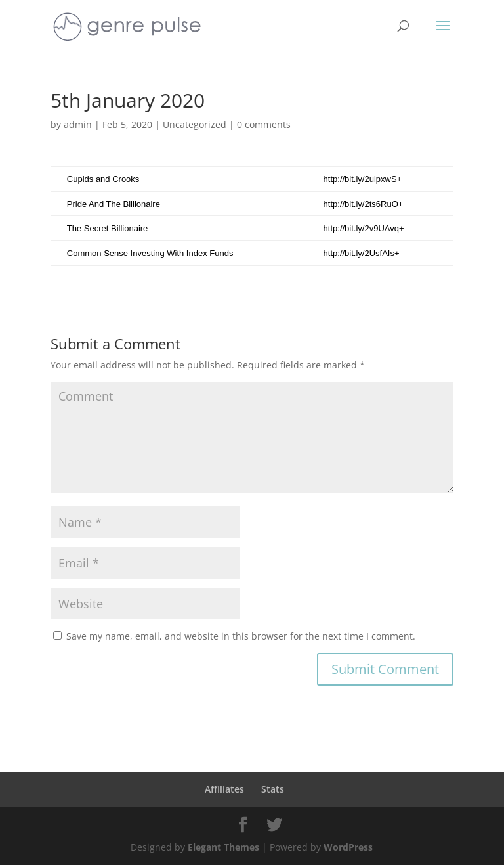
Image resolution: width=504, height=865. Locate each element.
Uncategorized (195, 124)
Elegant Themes (223, 847)
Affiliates (224, 789)
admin (78, 124)
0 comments (264, 124)
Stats (273, 789)
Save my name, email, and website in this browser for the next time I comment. (241, 636)
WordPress (348, 847)
